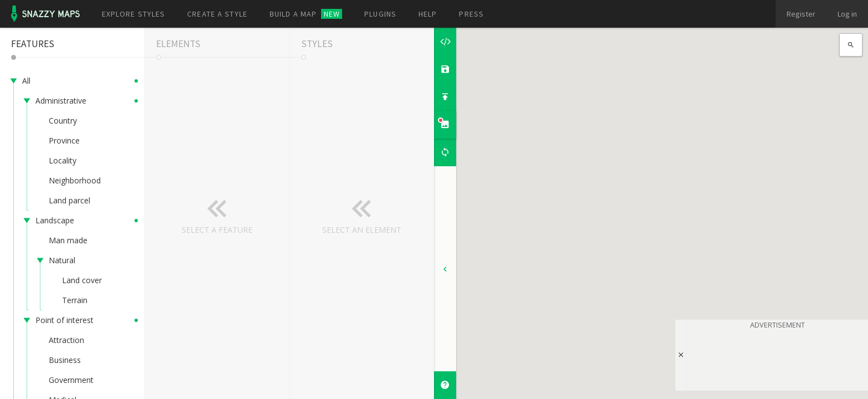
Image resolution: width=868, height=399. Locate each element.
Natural (62, 260)
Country (63, 121)
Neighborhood (75, 180)
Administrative (61, 101)
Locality (63, 160)
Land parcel (69, 200)
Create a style (217, 14)
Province (64, 140)
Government (71, 380)
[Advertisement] (777, 358)
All (26, 81)
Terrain (75, 300)
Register (801, 14)
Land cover (82, 280)
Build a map (306, 14)
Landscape (55, 220)
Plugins (380, 14)
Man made (68, 240)
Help (428, 14)
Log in (847, 14)
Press (471, 14)
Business (65, 360)
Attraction (66, 340)
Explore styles (134, 14)
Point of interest (64, 320)
